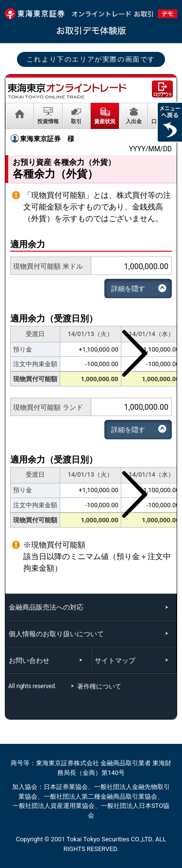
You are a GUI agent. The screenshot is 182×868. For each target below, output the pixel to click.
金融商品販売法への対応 (46, 607)
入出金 (134, 121)
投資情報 (48, 121)
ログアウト (163, 94)
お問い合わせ (29, 660)
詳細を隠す (128, 289)
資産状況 (105, 121)
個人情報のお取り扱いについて (56, 634)
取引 (76, 121)
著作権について (100, 686)
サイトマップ (115, 660)
